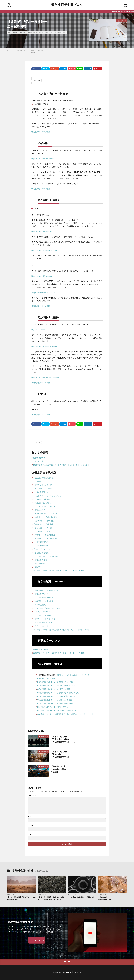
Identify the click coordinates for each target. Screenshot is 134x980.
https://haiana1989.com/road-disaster (45, 377)
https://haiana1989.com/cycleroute (44, 346)
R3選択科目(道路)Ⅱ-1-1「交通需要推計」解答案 (55, 682)
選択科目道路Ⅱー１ (74, 675)
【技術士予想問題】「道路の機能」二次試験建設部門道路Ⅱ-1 (62, 754)
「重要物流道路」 (40, 605)
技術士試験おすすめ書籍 (41, 132)
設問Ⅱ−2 (42, 649)
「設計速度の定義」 (52, 517)
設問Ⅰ (36, 649)
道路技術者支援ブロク (67, 5)
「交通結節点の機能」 (42, 553)
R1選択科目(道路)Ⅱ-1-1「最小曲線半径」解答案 (55, 703)
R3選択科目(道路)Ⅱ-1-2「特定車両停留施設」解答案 (57, 685)
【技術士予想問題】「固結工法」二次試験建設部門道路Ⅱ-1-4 (21, 898)
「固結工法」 (38, 567)
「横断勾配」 (50, 524)
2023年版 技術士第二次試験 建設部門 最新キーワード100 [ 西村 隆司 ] (60, 571)
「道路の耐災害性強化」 (43, 492)
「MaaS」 (49, 488)
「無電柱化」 (38, 481)
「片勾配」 (49, 528)
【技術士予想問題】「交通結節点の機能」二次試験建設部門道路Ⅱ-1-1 (63, 739)
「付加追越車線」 (50, 535)
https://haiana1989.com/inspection (44, 250)
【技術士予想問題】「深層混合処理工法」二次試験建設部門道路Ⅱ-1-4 (51, 898)
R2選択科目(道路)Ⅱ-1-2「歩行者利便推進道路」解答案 (58, 693)
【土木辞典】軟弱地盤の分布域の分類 (81, 897)
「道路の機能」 (54, 556)
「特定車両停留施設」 (42, 542)
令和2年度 (49, 32)
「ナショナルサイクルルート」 (45, 506)
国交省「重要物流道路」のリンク (44, 293)
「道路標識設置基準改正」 (43, 499)
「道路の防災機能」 (41, 560)
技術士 (60, 32)
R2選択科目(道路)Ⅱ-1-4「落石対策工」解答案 (55, 700)
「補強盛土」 (38, 517)
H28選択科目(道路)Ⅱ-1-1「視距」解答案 (53, 707)
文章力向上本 (38, 461)
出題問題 (55, 32)
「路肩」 (48, 531)
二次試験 (43, 32)
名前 (30, 817)
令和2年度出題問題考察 (46, 678)
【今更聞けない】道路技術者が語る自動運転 (58, 769)
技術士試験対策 (34, 32)
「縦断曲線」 (38, 524)
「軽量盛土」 (54, 513)
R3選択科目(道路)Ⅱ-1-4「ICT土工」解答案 (53, 689)
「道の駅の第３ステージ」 (43, 485)
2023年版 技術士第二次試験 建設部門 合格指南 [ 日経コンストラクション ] (61, 465)
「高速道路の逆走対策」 (43, 503)
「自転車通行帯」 (40, 556)
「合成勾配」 (38, 528)
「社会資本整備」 (50, 619)
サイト (30, 834)
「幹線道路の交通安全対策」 (44, 601)
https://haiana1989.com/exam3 (43, 159)
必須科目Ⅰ (61, 675)
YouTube (37, 940)
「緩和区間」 (38, 521)
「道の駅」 (37, 619)
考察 (64, 32)
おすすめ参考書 (39, 458)
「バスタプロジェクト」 (43, 549)
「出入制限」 (38, 538)
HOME (11, 50)
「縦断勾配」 (50, 521)
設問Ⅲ (49, 649)
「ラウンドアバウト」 (42, 626)
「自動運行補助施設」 (42, 546)
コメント (32, 795)
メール (30, 825)
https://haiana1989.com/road (42, 231)
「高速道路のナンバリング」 (44, 622)
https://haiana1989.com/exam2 (43, 330)
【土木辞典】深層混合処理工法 (104, 898)
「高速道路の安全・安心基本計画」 (47, 590)
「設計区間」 (38, 531)
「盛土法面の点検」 (41, 510)
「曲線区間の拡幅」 (41, 513)
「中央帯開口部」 (52, 538)
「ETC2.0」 (47, 612)
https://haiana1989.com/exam (42, 276)
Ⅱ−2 (84, 675)
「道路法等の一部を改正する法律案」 (48, 496)
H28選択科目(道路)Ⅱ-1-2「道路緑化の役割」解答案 (57, 710)
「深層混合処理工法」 (42, 563)
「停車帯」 (37, 535)
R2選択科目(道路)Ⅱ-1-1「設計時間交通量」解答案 (56, 696)
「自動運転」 (38, 488)
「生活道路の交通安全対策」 (44, 478)
